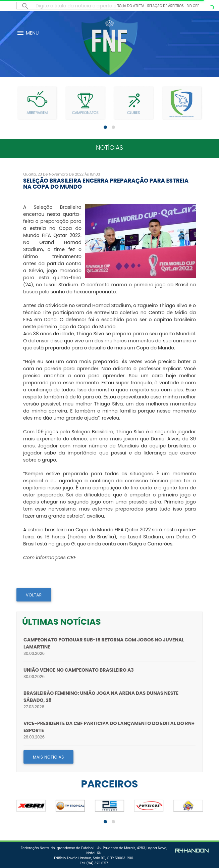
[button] (105, 127)
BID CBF (193, 6)
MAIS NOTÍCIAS (48, 757)
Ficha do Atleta (130, 6)
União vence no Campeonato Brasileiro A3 (79, 670)
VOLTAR (34, 595)
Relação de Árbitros (166, 6)
